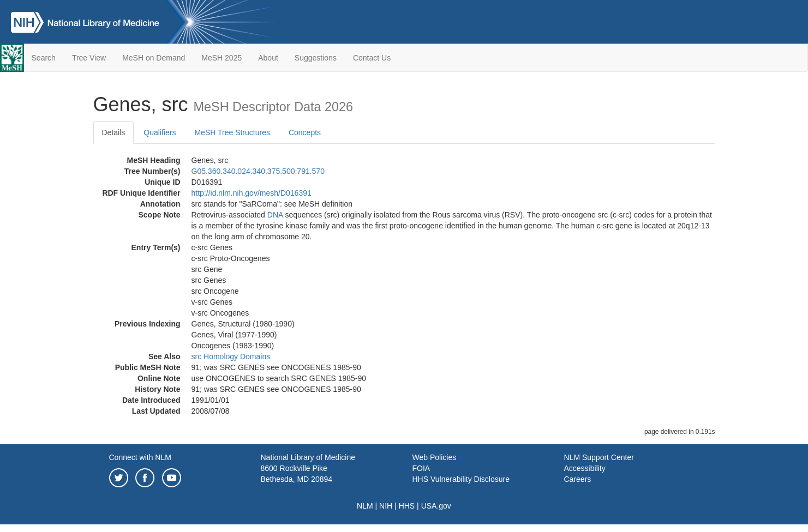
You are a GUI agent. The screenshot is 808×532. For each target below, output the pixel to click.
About (268, 58)
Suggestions (316, 58)
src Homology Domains (231, 356)
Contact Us (372, 58)
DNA (275, 215)
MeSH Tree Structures (232, 132)
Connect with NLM (140, 457)
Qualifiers (160, 132)
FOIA (421, 468)
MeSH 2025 (222, 58)
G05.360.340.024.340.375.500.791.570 (258, 171)
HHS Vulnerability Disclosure (461, 479)
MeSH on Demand (154, 58)
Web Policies (435, 457)
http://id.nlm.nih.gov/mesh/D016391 (252, 193)
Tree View (89, 58)
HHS (407, 506)
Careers (578, 479)
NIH (386, 506)
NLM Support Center (599, 457)
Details (114, 132)
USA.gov (436, 506)
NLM (365, 506)
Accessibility (585, 468)
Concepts (305, 132)
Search (44, 58)
